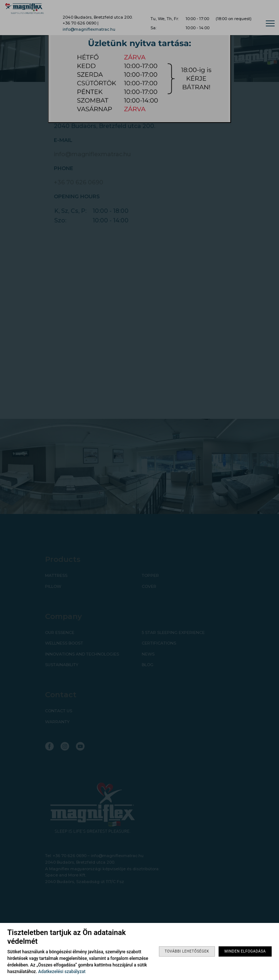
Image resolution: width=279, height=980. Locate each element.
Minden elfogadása (245, 951)
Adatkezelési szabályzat (62, 972)
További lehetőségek (187, 951)
